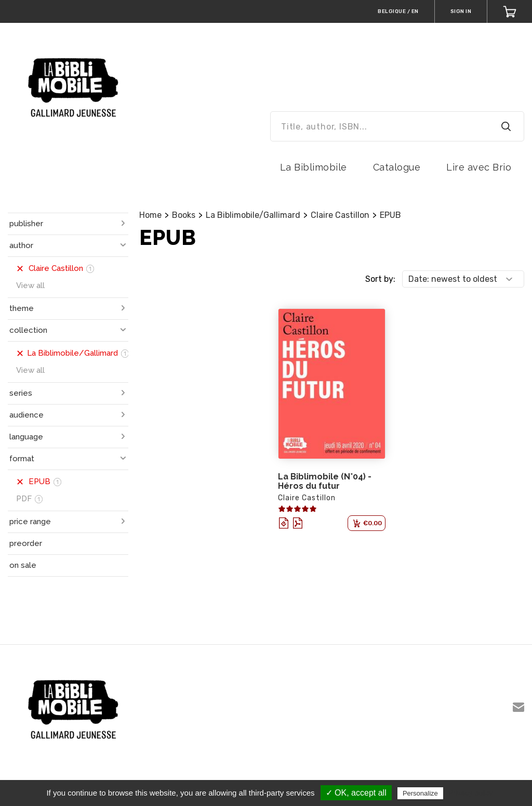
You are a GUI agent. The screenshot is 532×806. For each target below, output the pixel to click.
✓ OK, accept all (356, 793)
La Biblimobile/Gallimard (253, 215)
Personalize (420, 793)
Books (184, 215)
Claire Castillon (340, 215)
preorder (26, 543)
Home (150, 215)
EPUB (390, 215)
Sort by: (380, 279)
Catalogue (397, 167)
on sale (23, 565)
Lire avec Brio (479, 167)
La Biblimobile (314, 167)
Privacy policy (471, 793)
